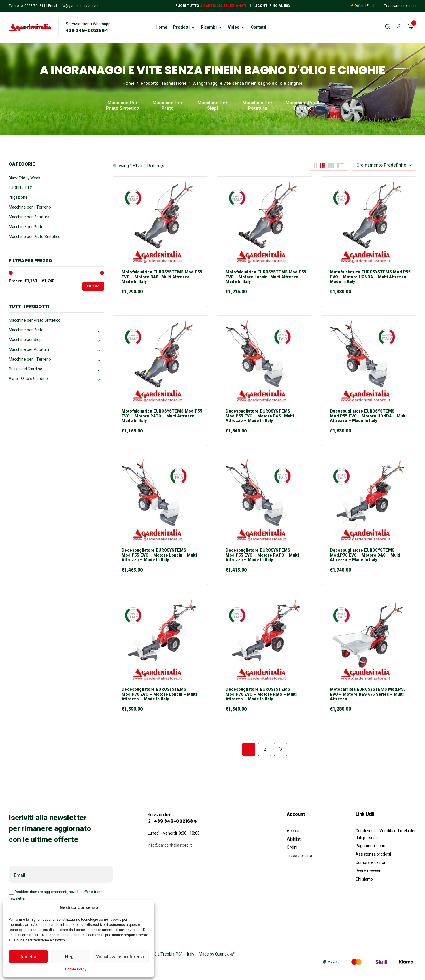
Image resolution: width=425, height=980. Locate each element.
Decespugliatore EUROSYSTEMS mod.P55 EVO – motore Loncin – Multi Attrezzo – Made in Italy (159, 555)
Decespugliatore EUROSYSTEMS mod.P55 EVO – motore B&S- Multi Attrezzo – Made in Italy (260, 416)
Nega (70, 957)
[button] (410, 27)
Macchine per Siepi (212, 106)
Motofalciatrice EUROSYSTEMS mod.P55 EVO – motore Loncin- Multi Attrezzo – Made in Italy (266, 277)
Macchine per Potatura (257, 106)
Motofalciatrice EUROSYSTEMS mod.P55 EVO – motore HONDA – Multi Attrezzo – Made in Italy (370, 277)
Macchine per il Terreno (302, 106)
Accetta (28, 957)
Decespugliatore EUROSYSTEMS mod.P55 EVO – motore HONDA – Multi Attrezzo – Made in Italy (368, 416)
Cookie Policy (76, 969)
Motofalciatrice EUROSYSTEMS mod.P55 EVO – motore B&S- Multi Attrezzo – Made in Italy (162, 277)
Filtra (93, 286)
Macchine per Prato (168, 106)
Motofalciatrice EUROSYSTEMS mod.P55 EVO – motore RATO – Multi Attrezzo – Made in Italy (162, 416)
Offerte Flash (365, 6)
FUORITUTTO (21, 188)
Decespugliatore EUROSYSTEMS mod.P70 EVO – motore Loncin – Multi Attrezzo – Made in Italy (159, 695)
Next (280, 749)
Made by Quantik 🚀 (217, 954)
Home (129, 83)
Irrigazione (18, 197)
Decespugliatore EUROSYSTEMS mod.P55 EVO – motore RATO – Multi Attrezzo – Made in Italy (262, 555)
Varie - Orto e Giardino (28, 379)
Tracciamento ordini (400, 6)
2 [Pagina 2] (265, 749)
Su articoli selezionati (223, 6)
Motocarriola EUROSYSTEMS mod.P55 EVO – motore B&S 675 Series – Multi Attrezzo (368, 695)
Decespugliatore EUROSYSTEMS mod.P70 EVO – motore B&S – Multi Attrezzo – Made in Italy (365, 555)
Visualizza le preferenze (121, 957)
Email (20, 875)
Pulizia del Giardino (25, 369)
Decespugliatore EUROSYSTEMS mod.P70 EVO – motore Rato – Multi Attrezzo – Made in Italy (261, 695)
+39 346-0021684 (87, 31)
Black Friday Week (24, 178)
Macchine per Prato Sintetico (123, 106)
